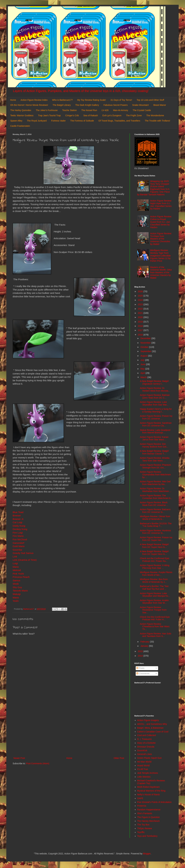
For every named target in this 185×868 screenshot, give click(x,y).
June (143, 364)
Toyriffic (141, 832)
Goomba (17, 550)
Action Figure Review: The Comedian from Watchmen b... (156, 497)
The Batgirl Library (62, 105)
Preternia (142, 806)
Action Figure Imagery (148, 720)
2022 (141, 309)
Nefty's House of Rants (149, 795)
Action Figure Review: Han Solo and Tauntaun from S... (156, 635)
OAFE (140, 798)
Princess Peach (21, 577)
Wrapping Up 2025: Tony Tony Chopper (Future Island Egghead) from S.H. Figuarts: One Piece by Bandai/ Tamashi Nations (154, 188)
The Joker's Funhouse (47, 110)
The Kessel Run (89, 110)
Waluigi (17, 594)
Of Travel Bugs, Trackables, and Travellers (119, 121)
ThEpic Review (145, 828)
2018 (141, 326)
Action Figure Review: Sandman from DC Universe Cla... (156, 424)
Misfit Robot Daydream (148, 787)
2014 (141, 656)
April (143, 373)
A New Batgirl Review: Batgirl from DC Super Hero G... (154, 546)
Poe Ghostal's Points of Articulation (154, 802)
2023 (141, 304)
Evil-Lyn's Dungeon (112, 115)
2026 (141, 291)
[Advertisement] (69, 730)
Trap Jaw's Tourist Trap (49, 115)
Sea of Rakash (91, 115)
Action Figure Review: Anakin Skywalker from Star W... (154, 602)
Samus (16, 580)
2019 (141, 322)
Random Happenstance (149, 810)
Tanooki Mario (20, 591)
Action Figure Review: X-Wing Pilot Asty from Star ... (155, 567)
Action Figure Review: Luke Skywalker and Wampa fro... (155, 595)
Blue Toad (18, 512)
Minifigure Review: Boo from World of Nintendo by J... (154, 581)
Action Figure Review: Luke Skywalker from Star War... (154, 403)
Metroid (17, 570)
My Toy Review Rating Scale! (92, 100)
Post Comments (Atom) (38, 763)
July (143, 360)
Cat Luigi (17, 522)
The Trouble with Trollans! (157, 121)
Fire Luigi (18, 533)
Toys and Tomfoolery (147, 836)
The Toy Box (143, 825)
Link (15, 557)
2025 (141, 296)
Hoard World (143, 766)
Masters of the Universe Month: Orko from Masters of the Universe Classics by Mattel (161, 273)
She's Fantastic (145, 813)
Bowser (17, 515)
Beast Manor (160, 105)
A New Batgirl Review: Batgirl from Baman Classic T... (154, 452)
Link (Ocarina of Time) (25, 560)
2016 (141, 335)
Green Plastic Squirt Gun (150, 758)
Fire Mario (18, 536)
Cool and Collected (147, 735)
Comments (143, 673)
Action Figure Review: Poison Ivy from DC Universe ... (156, 417)
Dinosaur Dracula (146, 747)
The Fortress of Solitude (82, 121)
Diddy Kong (19, 526)
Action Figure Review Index (34, 100)
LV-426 (105, 110)
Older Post (119, 758)
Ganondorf (18, 543)
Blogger (147, 854)
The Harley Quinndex (21, 110)
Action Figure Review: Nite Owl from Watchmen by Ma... (155, 483)
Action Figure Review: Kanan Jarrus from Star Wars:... (154, 438)
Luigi (15, 563)
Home (13, 100)
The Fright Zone (134, 115)
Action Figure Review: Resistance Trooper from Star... (153, 610)
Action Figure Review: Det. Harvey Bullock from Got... (154, 445)
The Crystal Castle (142, 110)
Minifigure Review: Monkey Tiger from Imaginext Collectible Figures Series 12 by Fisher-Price (160, 256)
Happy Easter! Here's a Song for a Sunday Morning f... (156, 410)
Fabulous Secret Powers (116, 105)
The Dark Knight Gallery (87, 105)
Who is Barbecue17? (62, 100)
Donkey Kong (20, 529)
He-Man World (144, 762)
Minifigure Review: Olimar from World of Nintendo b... (155, 518)
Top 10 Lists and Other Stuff (150, 100)
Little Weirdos (144, 777)
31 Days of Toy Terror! (121, 100)
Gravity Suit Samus (23, 553)
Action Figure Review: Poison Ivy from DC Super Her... (156, 539)
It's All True (143, 769)
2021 (141, 313)
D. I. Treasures (145, 739)
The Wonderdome (155, 115)
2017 (141, 330)
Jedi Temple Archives (148, 773)
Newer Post (19, 758)
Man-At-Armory (121, 110)
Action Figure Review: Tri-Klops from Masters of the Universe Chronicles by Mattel (161, 239)
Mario (16, 567)
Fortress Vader (59, 121)
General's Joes (145, 754)
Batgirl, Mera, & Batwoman (150, 728)
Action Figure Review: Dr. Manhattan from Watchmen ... (156, 490)
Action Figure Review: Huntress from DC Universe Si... (155, 532)
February (145, 642)
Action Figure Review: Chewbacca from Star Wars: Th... (155, 627)
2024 (141, 300)
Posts (140, 668)
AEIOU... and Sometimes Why (152, 724)
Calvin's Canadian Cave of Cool (153, 732)
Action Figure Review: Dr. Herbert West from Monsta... (155, 389)
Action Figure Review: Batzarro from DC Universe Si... (155, 511)
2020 (141, 317)
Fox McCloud (20, 539)
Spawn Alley (16, 121)
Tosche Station (69, 110)
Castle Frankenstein (20, 126)
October (145, 347)
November (146, 343)
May (143, 369)
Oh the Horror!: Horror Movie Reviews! (29, 105)
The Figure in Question (148, 817)
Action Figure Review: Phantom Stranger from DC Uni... (155, 466)
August (144, 356)
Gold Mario (19, 546)
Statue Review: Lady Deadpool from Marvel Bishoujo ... (155, 431)
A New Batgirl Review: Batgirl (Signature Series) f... (154, 382)
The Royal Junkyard (37, 121)
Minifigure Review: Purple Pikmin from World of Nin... (156, 574)
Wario (16, 598)
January (145, 646)
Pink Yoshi (18, 574)
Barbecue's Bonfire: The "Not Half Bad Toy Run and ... (154, 588)
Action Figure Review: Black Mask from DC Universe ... (154, 504)
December (146, 338)
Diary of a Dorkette (146, 743)
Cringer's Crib (72, 115)
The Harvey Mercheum (148, 821)
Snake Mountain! (140, 105)
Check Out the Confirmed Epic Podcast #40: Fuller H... (155, 618)
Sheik (16, 584)
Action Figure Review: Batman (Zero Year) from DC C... (155, 396)
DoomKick (142, 750)
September (146, 351)
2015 (141, 651)
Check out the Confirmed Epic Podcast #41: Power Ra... (155, 560)
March (144, 377)
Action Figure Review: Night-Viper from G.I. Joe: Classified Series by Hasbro (161, 205)
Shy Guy (17, 587)
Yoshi (16, 601)
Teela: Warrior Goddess (22, 115)
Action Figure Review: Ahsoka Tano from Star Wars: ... (155, 459)
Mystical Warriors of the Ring (151, 791)
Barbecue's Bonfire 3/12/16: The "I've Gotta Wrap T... (156, 525)
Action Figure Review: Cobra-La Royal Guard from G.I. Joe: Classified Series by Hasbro (161, 222)
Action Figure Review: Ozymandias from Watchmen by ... (155, 475)
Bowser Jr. (18, 519)
